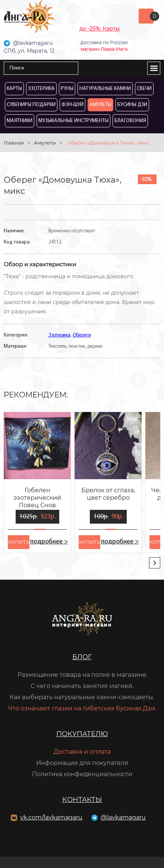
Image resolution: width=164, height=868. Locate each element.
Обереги (82, 335)
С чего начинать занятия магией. (82, 686)
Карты (14, 89)
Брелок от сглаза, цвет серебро (108, 494)
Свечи (144, 89)
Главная (14, 143)
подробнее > (49, 542)
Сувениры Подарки (31, 105)
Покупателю (82, 734)
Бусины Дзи (132, 105)
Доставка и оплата (82, 752)
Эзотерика (41, 89)
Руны (67, 89)
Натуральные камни (105, 89)
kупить (19, 542)
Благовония (130, 121)
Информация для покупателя (82, 763)
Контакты (82, 800)
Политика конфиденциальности (82, 774)
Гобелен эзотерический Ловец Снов (37, 498)
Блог (82, 657)
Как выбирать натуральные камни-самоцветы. (82, 697)
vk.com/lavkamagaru (51, 817)
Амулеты (100, 105)
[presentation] (155, 563)
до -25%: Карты (100, 29)
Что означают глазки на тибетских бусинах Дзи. (82, 708)
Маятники (20, 121)
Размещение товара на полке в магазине (82, 675)
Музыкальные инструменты (73, 121)
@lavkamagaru (123, 817)
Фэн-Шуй (72, 105)
